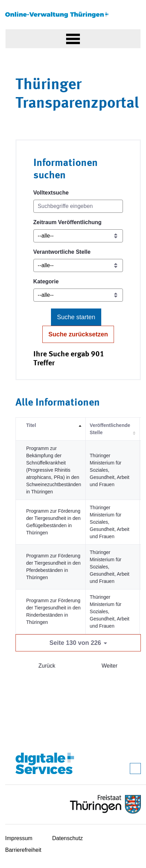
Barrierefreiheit (23, 850)
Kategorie (46, 281)
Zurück (47, 666)
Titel (31, 425)
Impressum (19, 838)
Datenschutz (68, 838)
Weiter (109, 666)
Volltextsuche (51, 193)
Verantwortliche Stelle (62, 252)
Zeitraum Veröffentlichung (67, 222)
